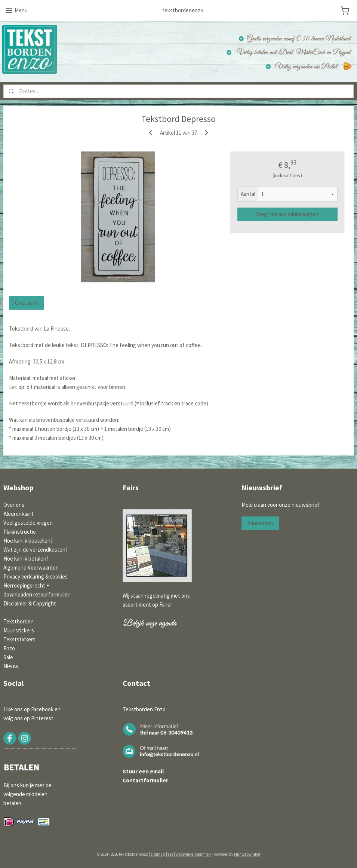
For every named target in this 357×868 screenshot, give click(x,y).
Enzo (9, 648)
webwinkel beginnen (193, 854)
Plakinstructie (20, 532)
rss (170, 854)
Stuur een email (143, 771)
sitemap (158, 854)
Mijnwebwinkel (247, 854)
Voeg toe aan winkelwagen (287, 214)
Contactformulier (145, 780)
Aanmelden (260, 523)
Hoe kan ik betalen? (26, 559)
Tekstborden (19, 621)
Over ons (14, 505)
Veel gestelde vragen (28, 523)
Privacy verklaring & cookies (36, 576)
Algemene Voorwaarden (31, 568)
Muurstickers (19, 630)
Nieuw (11, 666)
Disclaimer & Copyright (30, 603)
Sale (8, 657)
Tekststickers (19, 639)
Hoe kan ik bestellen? (28, 541)
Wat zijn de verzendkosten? (36, 550)
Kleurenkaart (19, 514)
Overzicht (26, 303)
